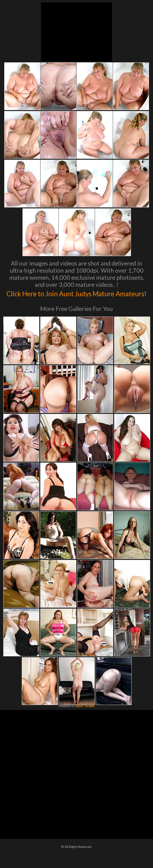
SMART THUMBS (85, 716)
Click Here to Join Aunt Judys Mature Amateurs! (77, 298)
